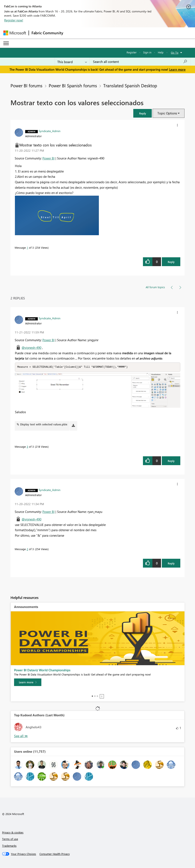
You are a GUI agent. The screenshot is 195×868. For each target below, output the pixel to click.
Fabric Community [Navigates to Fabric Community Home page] (47, 33)
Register (132, 52)
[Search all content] (140, 62)
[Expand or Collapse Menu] (6, 43)
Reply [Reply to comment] (171, 461)
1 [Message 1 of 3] (27, 248)
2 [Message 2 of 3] (27, 549)
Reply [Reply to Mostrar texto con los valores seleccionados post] (171, 262)
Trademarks (9, 846)
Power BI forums (26, 85)
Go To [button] (175, 52)
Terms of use (10, 839)
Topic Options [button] (167, 113)
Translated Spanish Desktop (130, 85)
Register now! (14, 20)
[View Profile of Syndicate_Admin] (50, 131)
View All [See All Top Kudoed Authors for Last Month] (21, 736)
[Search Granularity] (72, 62)
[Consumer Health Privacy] (55, 854)
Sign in (147, 52)
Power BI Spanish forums (73, 85)
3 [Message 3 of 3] (27, 447)
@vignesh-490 (31, 348)
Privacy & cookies (13, 833)
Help (161, 52)
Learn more (177, 69)
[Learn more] (28, 682)
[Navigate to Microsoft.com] (15, 33)
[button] (143, 113)
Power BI (48, 158)
